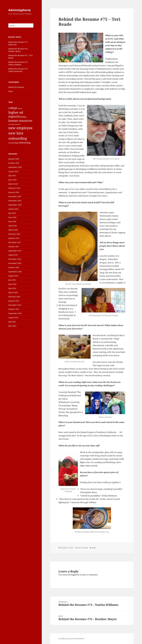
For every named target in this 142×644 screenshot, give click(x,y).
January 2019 (14, 192)
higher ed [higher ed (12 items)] (16, 112)
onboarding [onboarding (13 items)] (18, 138)
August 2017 (13, 255)
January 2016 (14, 301)
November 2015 (15, 305)
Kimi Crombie (83, 548)
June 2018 (12, 217)
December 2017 (15, 242)
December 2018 (15, 196)
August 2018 (13, 209)
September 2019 (15, 167)
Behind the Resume (16, 87)
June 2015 (12, 326)
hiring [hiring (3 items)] (23, 117)
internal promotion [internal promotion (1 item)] (14, 124)
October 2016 (14, 267)
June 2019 (12, 180)
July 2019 (12, 176)
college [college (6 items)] (13, 108)
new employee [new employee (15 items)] (20, 128)
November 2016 (15, 263)
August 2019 (13, 171)
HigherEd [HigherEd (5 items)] (14, 117)
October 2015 (14, 309)
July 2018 (12, 213)
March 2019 (13, 184)
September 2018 (15, 205)
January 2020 (14, 159)
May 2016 (12, 288)
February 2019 (14, 188)
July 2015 (12, 322)
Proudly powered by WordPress (71, 639)
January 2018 (14, 238)
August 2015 (13, 318)
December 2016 (15, 259)
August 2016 (13, 276)
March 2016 (13, 292)
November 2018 (15, 201)
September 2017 (15, 251)
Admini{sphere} (19, 10)
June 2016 (12, 284)
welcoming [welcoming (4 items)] (25, 143)
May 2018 (12, 221)
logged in (75, 575)
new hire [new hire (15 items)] (16, 133)
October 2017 (14, 247)
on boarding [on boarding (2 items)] (13, 143)
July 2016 (12, 280)
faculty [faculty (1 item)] (20, 108)
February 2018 (14, 234)
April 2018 (13, 226)
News (11, 91)
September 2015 (15, 313)
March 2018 (13, 230)
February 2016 (14, 297)
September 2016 (15, 272)
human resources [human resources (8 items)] (20, 121)
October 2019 (14, 163)
